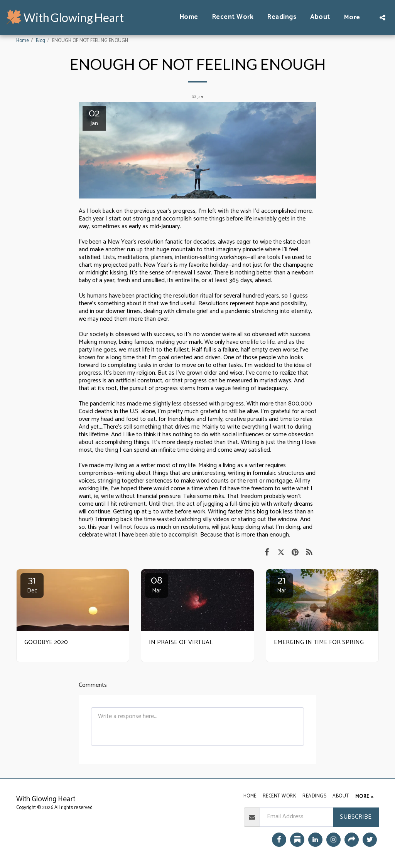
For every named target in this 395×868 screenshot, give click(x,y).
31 (32, 584)
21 (282, 584)
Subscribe (356, 817)
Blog (41, 41)
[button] (382, 17)
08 (157, 584)
